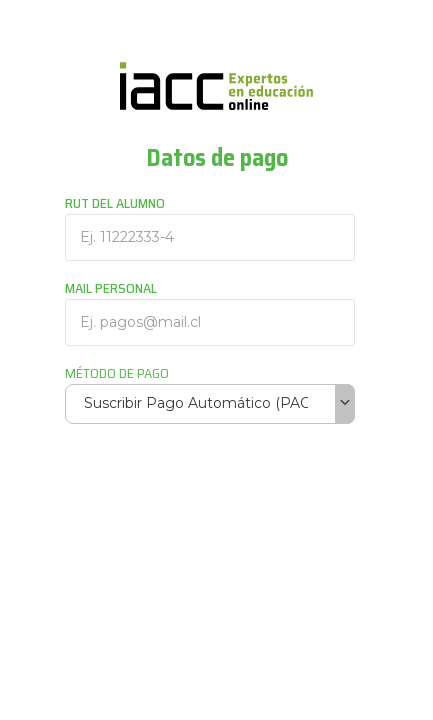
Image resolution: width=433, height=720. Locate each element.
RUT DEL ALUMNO (115, 203)
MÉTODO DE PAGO (117, 373)
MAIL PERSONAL (111, 288)
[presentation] (217, 489)
